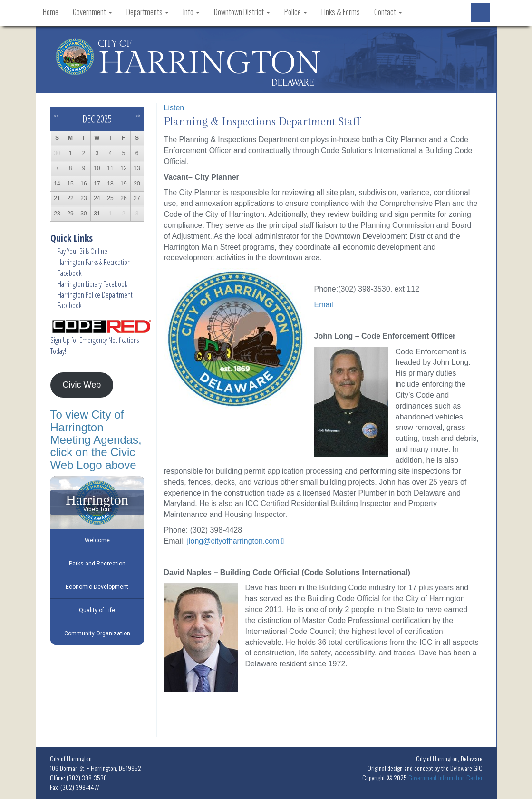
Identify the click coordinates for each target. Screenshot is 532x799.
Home (51, 12)
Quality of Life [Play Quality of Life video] (97, 610)
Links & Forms (341, 12)
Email (324, 305)
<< (56, 116)
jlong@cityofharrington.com (233, 541)
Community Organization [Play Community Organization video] (97, 633)
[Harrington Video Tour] (97, 502)
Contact (388, 12)
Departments (148, 12)
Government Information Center (445, 777)
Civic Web (82, 385)
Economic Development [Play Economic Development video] (97, 587)
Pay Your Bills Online (82, 251)
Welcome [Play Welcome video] (97, 540)
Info (191, 12)
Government (92, 12)
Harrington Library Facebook (92, 284)
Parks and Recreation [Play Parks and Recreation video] (97, 564)
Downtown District (242, 12)
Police (296, 12)
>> (138, 116)
